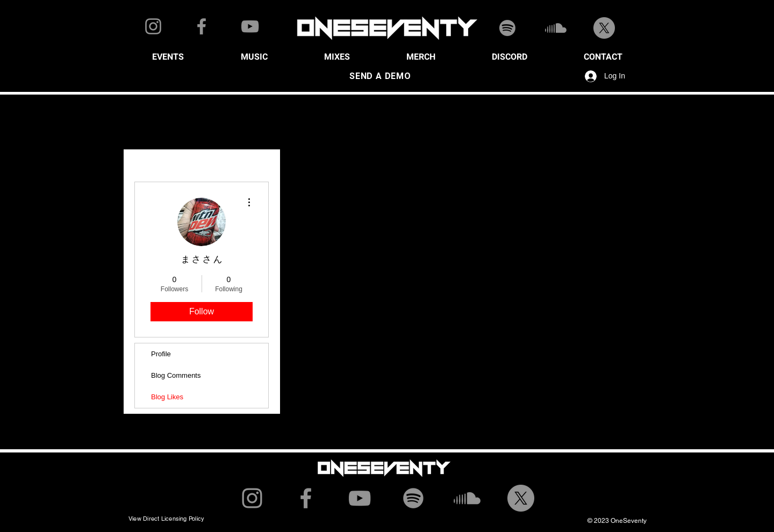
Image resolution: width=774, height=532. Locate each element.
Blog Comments (176, 375)
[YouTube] (250, 26)
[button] (168, 57)
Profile (161, 354)
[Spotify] (507, 28)
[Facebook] (202, 26)
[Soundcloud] (556, 28)
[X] (604, 28)
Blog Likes (167, 397)
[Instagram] (153, 26)
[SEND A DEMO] (380, 76)
